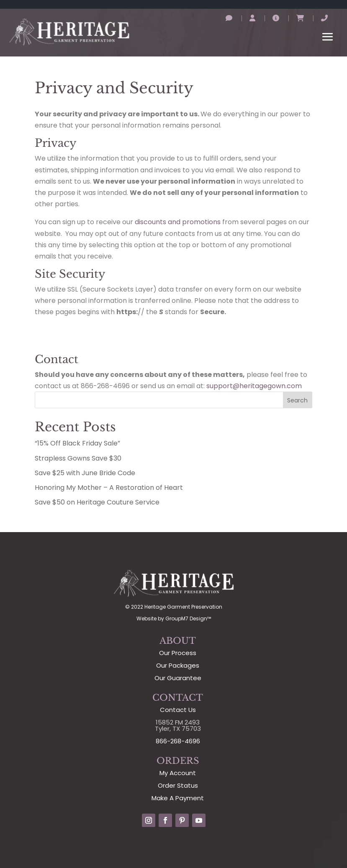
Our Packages (178, 665)
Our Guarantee (178, 678)
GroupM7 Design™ (188, 618)
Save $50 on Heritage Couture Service (97, 502)
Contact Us (178, 710)
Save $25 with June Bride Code (85, 473)
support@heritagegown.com (254, 386)
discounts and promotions (178, 222)
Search (297, 400)
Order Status (178, 785)
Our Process (178, 653)
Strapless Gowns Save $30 (78, 458)
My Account (178, 773)
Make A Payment (178, 798)
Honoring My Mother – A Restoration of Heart (109, 488)
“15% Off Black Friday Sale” (77, 443)
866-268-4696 (178, 741)
